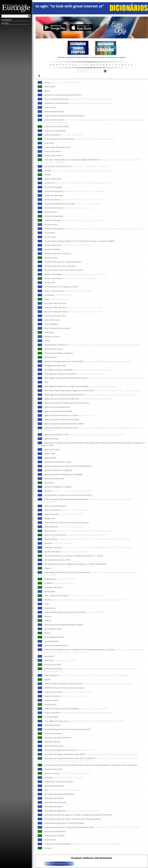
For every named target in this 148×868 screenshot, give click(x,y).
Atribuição (64, 778)
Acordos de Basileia (52, 249)
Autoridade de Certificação (55, 802)
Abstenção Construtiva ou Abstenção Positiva (63, 95)
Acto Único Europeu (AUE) (55, 316)
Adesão (47, 341)
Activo (57, 299)
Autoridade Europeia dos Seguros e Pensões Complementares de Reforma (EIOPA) (78, 815)
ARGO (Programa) (87, 675)
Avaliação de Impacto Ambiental (83, 844)
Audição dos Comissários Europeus (59, 782)
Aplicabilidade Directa (53, 629)
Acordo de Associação (53, 187)
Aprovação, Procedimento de (56, 645)
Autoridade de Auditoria (54, 798)
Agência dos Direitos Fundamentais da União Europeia (67, 403)
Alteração (58, 543)
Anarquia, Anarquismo (54, 587)
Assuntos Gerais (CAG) (53, 769)
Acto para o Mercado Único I (73, 307)
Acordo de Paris (51, 212)
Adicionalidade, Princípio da (92, 345)
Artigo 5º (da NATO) (79, 713)
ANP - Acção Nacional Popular (75, 596)
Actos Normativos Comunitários (57, 328)
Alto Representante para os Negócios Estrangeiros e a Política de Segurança (75, 564)
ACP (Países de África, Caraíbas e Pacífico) (61, 287)
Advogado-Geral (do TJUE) (55, 366)
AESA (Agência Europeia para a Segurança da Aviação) (81, 386)
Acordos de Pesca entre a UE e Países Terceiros (64, 270)
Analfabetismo (60, 579)
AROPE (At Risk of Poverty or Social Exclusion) (89, 684)
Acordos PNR (50, 283)
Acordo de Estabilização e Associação (73, 204)
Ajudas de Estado (64, 514)
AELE (46, 382)
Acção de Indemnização (54, 112)
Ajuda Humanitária (66, 510)
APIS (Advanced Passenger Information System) (64, 625)
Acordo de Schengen (75, 220)
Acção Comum (50, 107)
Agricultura (49, 483)
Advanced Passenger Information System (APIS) (89, 361)
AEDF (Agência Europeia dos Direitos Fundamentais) (94, 378)
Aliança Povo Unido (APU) (75, 535)
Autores (5, 23)
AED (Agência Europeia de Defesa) (78, 370)
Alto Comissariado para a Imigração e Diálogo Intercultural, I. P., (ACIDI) (74, 556)
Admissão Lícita (51, 357)
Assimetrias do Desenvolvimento (58, 738)
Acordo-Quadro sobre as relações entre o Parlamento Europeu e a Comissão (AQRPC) (79, 241)
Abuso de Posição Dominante (78, 99)
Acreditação (58, 295)
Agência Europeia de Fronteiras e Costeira (71, 415)
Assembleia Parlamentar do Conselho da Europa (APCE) (67, 729)
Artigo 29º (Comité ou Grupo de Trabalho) (76, 709)
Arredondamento (51, 700)
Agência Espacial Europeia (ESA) (57, 407)
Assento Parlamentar (53, 733)
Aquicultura (61, 660)
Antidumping (50, 608)
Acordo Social (50, 237)
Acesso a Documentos (53, 156)
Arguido (48, 680)
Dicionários (7, 20)
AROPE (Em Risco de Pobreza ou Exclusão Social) (64, 688)
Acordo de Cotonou (75, 200)
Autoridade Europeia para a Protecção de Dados (64, 823)
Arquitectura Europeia (68, 692)
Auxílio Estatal (50, 840)
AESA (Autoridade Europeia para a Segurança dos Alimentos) (93, 390)
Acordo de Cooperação (75, 191)
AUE (63, 790)
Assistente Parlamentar (54, 746)
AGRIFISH (69, 491)
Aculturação (49, 332)
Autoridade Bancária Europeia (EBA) (59, 794)
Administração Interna (53, 349)
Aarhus (62, 82)
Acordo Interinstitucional (94, 229)
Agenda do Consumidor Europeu (58, 462)
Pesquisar (29, 16)
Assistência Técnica (52, 742)
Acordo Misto (50, 233)
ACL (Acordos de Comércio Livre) (77, 166)
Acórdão (79, 171)
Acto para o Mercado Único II (74, 312)
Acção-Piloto (49, 143)
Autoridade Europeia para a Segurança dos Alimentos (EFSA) (93, 827)
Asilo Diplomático (51, 717)
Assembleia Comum (52, 725)
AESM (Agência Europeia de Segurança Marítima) (90, 395)
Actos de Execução (52, 320)
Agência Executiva (52, 439)
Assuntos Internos (67, 773)
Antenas (85, 600)
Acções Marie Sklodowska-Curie (57, 147)
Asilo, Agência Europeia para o (85, 721)
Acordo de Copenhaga (53, 195)
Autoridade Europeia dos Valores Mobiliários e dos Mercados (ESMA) (73, 819)
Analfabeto (59, 583)
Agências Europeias (52, 449)
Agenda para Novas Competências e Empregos (63, 474)
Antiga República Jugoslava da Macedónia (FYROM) (75, 612)
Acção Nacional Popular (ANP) (57, 127)
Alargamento (50, 518)
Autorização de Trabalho (54, 836)
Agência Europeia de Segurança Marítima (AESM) (64, 424)
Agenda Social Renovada (54, 479)
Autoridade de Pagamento (72, 811)
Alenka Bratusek (64, 527)
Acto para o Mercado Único (55, 303)
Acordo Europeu (51, 224)
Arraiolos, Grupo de (67, 696)
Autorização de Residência (55, 831)
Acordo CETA (78, 183)
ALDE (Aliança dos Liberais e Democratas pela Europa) (67, 523)
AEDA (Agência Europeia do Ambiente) (74, 374)
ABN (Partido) (50, 87)
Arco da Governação (53, 665)
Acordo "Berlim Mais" (53, 179)
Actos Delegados (51, 324)
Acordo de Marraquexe (68, 208)
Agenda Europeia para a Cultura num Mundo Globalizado (68, 466)
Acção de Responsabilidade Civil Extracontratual (64, 116)
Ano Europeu (50, 591)
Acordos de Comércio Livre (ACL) (58, 254)
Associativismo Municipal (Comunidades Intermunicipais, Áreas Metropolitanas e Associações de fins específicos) (91, 765)
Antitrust (48, 616)
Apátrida (48, 621)
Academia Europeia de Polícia (78, 103)
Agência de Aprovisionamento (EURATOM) (78, 399)
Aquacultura (49, 656)
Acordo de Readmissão (54, 216)
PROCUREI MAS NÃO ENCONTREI (59, 864)
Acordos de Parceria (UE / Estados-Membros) (63, 262)
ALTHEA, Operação (67, 552)
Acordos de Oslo (51, 258)
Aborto (47, 91)
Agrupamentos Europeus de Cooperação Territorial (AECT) (68, 495)
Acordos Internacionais (70, 278)
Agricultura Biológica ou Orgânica (58, 487)
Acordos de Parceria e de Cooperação (60, 266)
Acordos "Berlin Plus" (68, 245)
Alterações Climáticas (89, 547)
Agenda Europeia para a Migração (58, 470)
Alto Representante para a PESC (57, 560)
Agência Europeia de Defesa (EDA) (58, 411)
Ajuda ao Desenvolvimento (55, 506)
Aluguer (48, 568)
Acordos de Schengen (75, 274)
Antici (47, 604)
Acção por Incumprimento (55, 131)
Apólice (47, 633)
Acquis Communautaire (69, 291)
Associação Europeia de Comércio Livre (69, 750)
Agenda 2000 (50, 454)
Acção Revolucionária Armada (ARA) (80, 139)
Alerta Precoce (79, 531)
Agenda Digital (50, 458)
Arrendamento (50, 704)
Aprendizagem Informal (54, 637)
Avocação (48, 848)
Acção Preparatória (64, 135)
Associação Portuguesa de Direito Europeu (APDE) (91, 754)
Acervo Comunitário (52, 151)
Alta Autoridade (88, 539)
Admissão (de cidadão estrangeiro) (59, 353)
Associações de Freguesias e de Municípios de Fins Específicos (88, 760)
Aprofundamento (51, 641)
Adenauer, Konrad (52, 337)
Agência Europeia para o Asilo (85, 435)
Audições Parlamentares (54, 786)
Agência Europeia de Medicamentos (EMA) (62, 420)
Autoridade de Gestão (53, 807)
